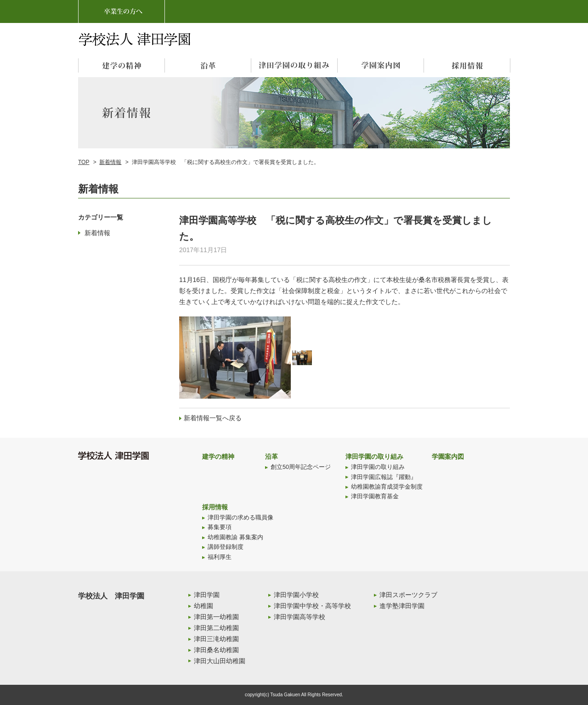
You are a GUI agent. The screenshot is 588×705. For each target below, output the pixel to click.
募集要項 (220, 527)
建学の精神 (218, 457)
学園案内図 (448, 457)
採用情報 (215, 507)
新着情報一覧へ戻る (213, 418)
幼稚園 (204, 606)
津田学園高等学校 (300, 617)
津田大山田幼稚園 (220, 661)
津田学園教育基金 (375, 496)
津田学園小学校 (296, 595)
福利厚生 (220, 557)
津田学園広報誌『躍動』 (384, 477)
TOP (84, 162)
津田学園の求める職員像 (240, 518)
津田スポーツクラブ (408, 595)
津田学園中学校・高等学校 (312, 606)
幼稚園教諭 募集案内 (235, 537)
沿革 (271, 457)
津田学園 (207, 595)
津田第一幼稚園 (216, 617)
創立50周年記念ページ (301, 467)
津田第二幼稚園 (216, 628)
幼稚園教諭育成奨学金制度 (387, 487)
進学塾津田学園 (402, 606)
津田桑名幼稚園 (216, 650)
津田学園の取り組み (374, 457)
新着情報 (110, 162)
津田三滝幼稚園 (216, 639)
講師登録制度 (226, 547)
